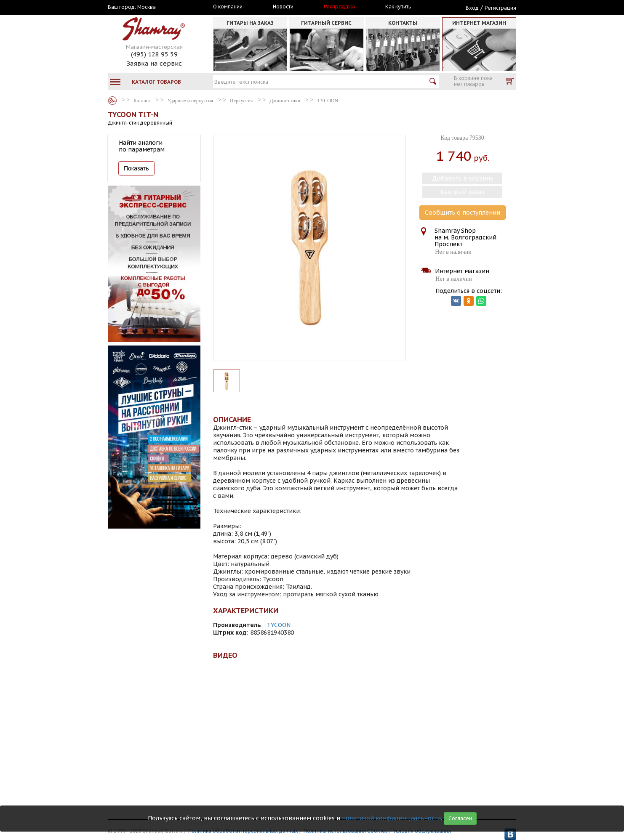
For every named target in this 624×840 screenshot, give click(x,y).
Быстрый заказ (462, 192)
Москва (147, 7)
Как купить (398, 7)
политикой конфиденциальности (391, 818)
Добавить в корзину (463, 178)
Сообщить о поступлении (463, 213)
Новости (283, 7)
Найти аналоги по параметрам (142, 146)
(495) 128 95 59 (154, 54)
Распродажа (339, 7)
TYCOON (279, 625)
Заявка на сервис (154, 63)
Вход (472, 8)
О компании (228, 7)
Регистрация (500, 8)
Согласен (460, 818)
